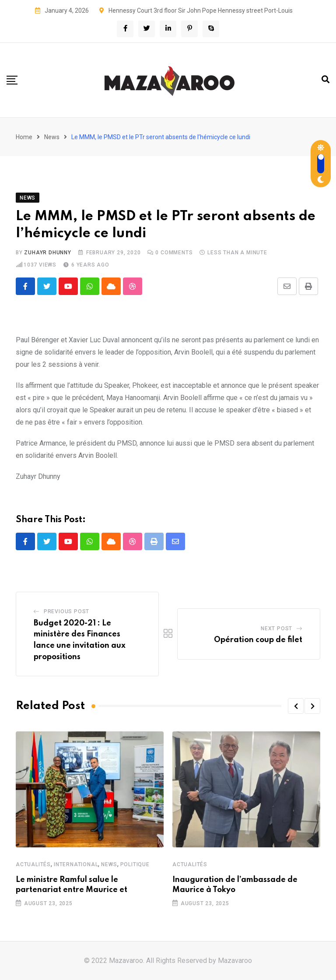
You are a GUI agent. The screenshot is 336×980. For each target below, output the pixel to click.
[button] (296, 706)
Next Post (276, 629)
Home (24, 137)
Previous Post (66, 611)
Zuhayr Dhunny (47, 253)
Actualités (33, 865)
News (52, 137)
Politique (135, 865)
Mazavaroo (235, 961)
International (76, 865)
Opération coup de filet (258, 640)
